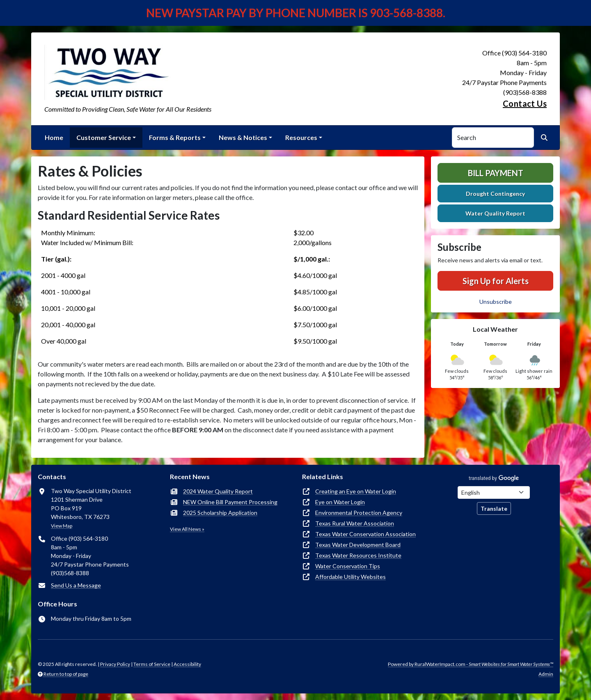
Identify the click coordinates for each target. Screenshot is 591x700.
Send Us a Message (76, 585)
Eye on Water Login (340, 502)
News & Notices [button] (243, 137)
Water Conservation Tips (348, 566)
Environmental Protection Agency (359, 513)
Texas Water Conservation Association (365, 534)
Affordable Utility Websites (350, 577)
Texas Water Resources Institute (358, 555)
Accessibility (187, 664)
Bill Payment (496, 173)
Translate (494, 508)
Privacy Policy (115, 664)
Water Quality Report (495, 213)
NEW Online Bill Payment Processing (230, 502)
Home (54, 137)
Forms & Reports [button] (175, 137)
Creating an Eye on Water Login (356, 491)
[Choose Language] (494, 492)
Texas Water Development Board (358, 545)
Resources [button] (301, 137)
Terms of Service (152, 664)
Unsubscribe (496, 302)
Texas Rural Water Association (355, 523)
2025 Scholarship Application (220, 513)
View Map (62, 526)
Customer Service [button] (104, 137)
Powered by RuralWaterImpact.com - (471, 664)
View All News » (187, 529)
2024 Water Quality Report (218, 491)
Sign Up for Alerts (496, 281)
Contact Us (525, 103)
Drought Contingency (495, 194)
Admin (546, 674)
